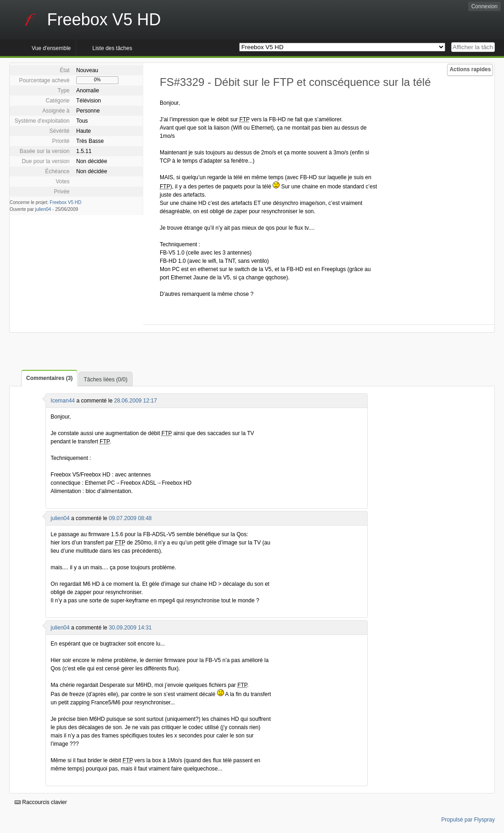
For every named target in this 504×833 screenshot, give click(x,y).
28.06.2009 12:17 (135, 401)
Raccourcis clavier (41, 802)
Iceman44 (63, 401)
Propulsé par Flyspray (468, 820)
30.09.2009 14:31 (130, 628)
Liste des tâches (112, 48)
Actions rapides (470, 69)
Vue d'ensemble (51, 48)
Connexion (484, 6)
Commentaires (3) (49, 378)
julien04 (43, 209)
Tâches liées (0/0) (105, 380)
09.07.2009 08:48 (130, 518)
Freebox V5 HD (65, 202)
